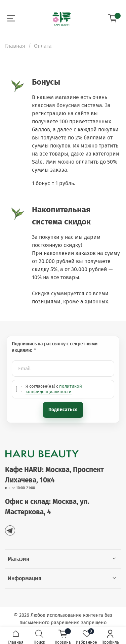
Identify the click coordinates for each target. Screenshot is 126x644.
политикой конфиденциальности (54, 389)
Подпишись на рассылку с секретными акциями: (55, 347)
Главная (15, 46)
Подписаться (63, 410)
